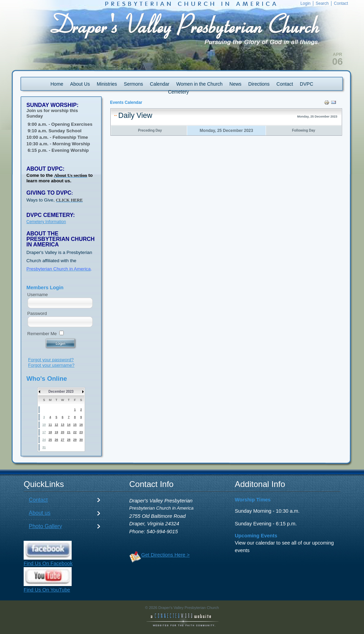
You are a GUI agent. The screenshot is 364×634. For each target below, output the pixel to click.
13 (62, 425)
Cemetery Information (46, 222)
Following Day (304, 130)
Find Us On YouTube (47, 590)
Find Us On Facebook (48, 563)
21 (69, 432)
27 (62, 440)
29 (75, 440)
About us (40, 513)
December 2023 (61, 392)
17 (44, 432)
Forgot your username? (51, 365)
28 (69, 440)
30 (81, 440)
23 (81, 432)
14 (69, 425)
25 (50, 440)
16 (81, 425)
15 (75, 425)
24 (44, 440)
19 (56, 432)
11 (50, 425)
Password (37, 313)
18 (50, 432)
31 (44, 447)
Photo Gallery (45, 526)
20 (62, 432)
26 (56, 440)
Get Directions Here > (165, 555)
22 (75, 432)
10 (44, 425)
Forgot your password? (51, 360)
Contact (38, 500)
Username (38, 295)
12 (56, 425)
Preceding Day (150, 130)
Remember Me (42, 334)
